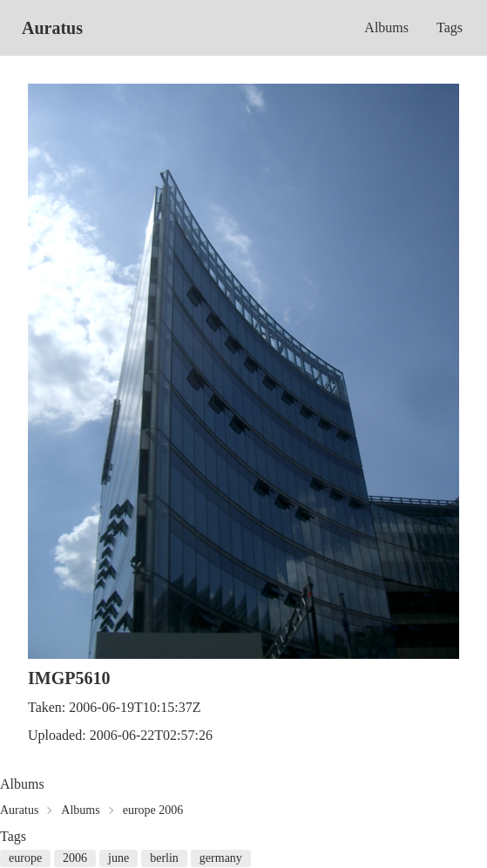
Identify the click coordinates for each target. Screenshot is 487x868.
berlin (164, 858)
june (118, 858)
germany (221, 858)
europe (25, 858)
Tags (450, 27)
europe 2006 (153, 810)
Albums (386, 27)
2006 (75, 858)
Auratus (52, 28)
